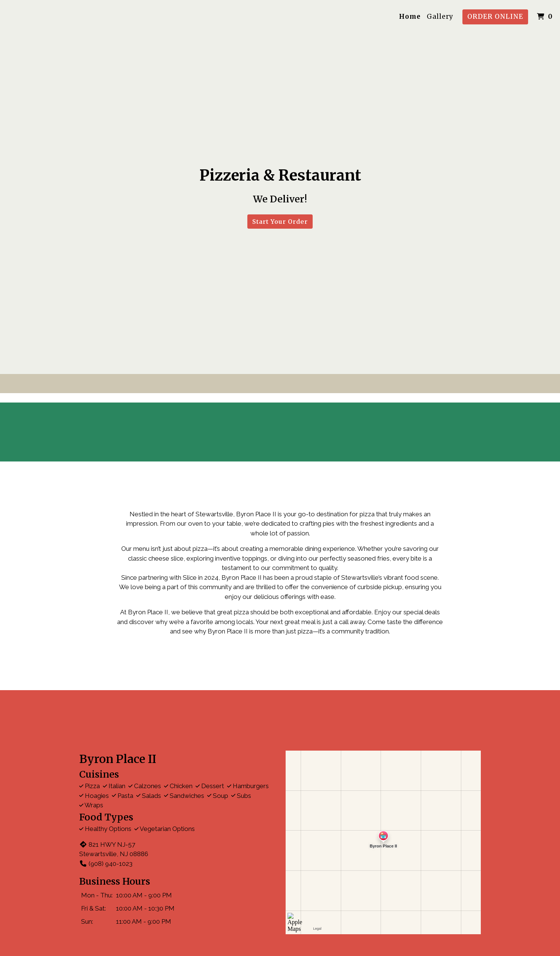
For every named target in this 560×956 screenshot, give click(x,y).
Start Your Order (280, 222)
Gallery (440, 17)
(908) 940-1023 (106, 864)
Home (410, 17)
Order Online (495, 17)
